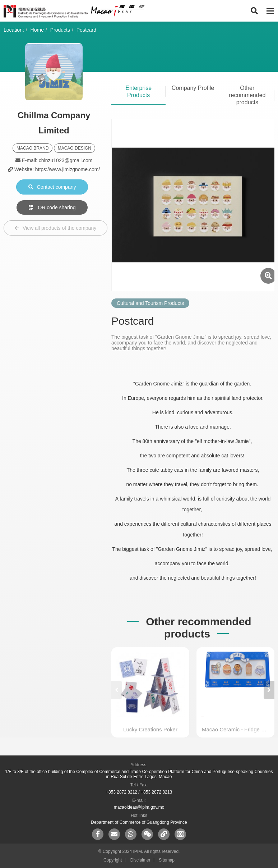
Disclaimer (140, 860)
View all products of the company (55, 228)
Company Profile (193, 88)
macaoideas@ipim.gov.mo (139, 807)
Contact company (52, 187)
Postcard (86, 30)
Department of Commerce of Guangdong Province (139, 822)
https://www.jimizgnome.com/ (68, 169)
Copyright (113, 860)
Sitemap (167, 860)
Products (60, 30)
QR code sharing (52, 207)
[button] (269, 690)
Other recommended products (247, 95)
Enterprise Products (138, 92)
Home (37, 30)
